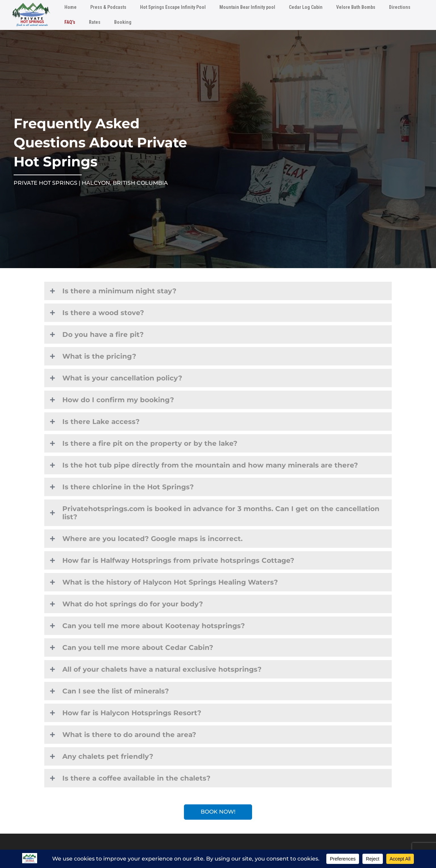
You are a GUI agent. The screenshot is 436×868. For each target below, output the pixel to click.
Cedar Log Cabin (306, 7)
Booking (123, 22)
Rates (95, 22)
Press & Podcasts (108, 7)
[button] (218, 291)
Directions (400, 7)
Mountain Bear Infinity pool (247, 7)
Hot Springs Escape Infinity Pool (173, 7)
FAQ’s (70, 22)
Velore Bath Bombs (356, 7)
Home (71, 7)
